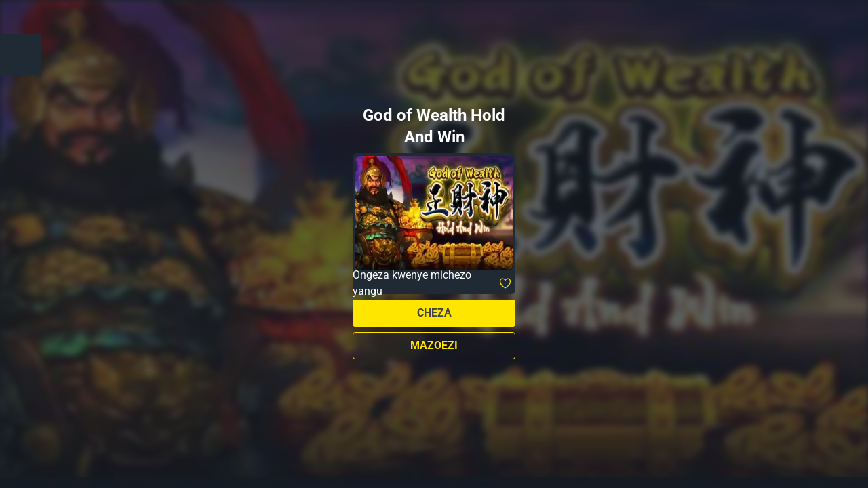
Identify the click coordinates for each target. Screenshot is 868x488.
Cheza (434, 313)
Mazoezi (434, 345)
